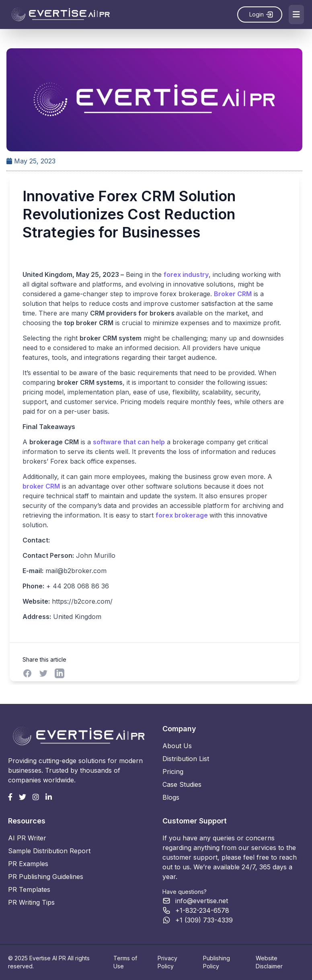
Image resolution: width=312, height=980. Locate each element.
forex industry (186, 275)
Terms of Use (125, 962)
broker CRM (41, 487)
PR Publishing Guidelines (46, 877)
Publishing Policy (217, 962)
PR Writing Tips (31, 902)
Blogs (171, 797)
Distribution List (186, 759)
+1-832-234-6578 (202, 910)
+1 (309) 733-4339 (204, 920)
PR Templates (29, 889)
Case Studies (182, 784)
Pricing (173, 772)
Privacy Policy (167, 962)
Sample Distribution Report (49, 851)
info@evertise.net (202, 901)
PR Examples (28, 864)
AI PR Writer (27, 838)
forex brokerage (182, 516)
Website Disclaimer (269, 962)
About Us (177, 746)
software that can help (128, 442)
